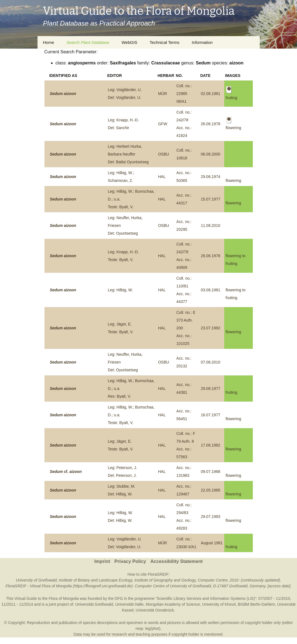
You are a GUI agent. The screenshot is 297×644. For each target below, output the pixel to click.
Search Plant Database (88, 42)
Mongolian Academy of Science (173, 604)
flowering (233, 181)
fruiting (231, 392)
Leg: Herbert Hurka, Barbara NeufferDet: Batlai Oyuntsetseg (128, 154)
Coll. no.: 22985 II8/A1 (184, 94)
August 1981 (212, 543)
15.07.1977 (211, 199)
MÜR (163, 94)
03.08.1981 (211, 290)
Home (49, 42)
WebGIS (129, 42)
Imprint (102, 561)
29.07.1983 (211, 517)
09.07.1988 (211, 472)
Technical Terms (165, 42)
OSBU (164, 154)
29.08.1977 (211, 389)
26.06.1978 (211, 124)
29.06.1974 (211, 177)
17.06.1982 (211, 445)
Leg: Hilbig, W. (120, 290)
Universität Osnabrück (155, 610)
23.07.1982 (211, 328)
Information (202, 42)
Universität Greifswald (94, 604)
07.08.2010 (211, 362)
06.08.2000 (211, 154)
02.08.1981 (211, 94)
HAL (162, 177)
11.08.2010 (211, 225)
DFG (119, 598)
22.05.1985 (211, 490)
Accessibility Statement (176, 561)
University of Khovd (219, 604)
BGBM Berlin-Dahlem (256, 604)
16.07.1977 (211, 415)
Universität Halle (129, 604)
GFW (163, 124)
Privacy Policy (130, 561)
